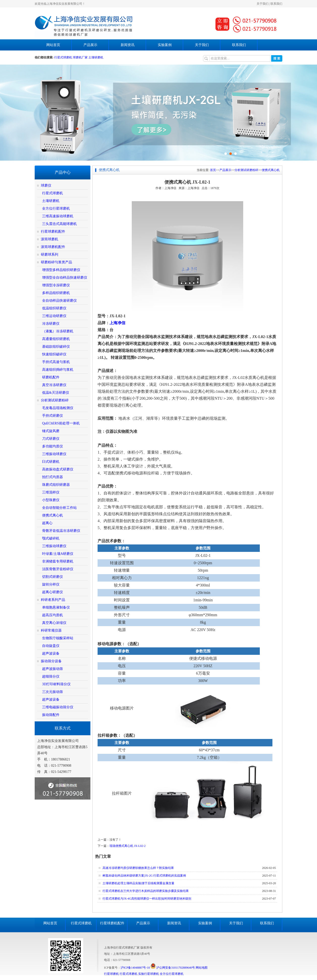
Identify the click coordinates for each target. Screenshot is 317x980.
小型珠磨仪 (51, 500)
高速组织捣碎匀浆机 (58, 370)
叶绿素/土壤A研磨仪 (58, 554)
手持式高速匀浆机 (56, 362)
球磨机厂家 (80, 57)
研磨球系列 (50, 255)
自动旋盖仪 (51, 646)
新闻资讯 (128, 45)
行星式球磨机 (64, 57)
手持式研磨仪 (53, 416)
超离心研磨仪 (53, 592)
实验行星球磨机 (149, 974)
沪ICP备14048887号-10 (135, 968)
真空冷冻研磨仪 (54, 385)
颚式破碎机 (51, 538)
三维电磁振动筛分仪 (58, 707)
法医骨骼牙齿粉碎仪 (58, 569)
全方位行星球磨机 (56, 208)
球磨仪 (46, 185)
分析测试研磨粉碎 (55, 400)
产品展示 (90, 45)
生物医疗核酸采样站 (58, 638)
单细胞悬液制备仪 (56, 607)
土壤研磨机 (96, 57)
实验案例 (165, 45)
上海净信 (117, 323)
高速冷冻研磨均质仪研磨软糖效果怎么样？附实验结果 (138, 868)
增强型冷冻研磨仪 (56, 285)
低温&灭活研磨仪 (56, 393)
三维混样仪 (51, 492)
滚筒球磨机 (50, 239)
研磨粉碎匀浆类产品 (56, 262)
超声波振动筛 (53, 669)
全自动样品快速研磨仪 (59, 301)
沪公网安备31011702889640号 (173, 968)
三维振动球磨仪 (54, 454)
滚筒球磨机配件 (53, 247)
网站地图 (202, 968)
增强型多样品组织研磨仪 (61, 270)
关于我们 (263, 4)
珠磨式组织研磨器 (56, 485)
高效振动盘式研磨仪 (58, 469)
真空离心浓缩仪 (54, 623)
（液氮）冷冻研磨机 (58, 331)
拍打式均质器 (53, 477)
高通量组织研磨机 (56, 339)
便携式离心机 (53, 515)
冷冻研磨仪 (51, 324)
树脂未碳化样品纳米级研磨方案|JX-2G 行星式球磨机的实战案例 (144, 876)
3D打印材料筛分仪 (56, 684)
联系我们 (276, 4)
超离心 (47, 523)
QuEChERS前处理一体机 (61, 423)
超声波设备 (51, 653)
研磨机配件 (51, 377)
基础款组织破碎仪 (56, 347)
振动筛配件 (51, 715)
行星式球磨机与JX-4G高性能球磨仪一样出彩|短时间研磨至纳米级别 (147, 899)
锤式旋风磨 (51, 431)
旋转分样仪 (51, 584)
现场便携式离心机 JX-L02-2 (128, 846)
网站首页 (53, 45)
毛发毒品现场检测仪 (58, 408)
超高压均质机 (53, 615)
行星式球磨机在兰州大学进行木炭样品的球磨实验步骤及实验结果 (146, 891)
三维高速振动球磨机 (58, 216)
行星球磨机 (111, 974)
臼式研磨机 (51, 462)
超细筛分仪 (51, 676)
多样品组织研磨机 (56, 293)
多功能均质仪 (53, 446)
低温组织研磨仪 (54, 308)
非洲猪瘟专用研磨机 (58, 561)
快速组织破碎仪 (54, 354)
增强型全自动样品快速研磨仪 (65, 278)
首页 (213, 170)
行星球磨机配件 (53, 232)
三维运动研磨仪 (54, 316)
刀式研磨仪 (51, 439)
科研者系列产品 (53, 600)
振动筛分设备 (51, 661)
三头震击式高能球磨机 (59, 224)
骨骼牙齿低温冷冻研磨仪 (61, 531)
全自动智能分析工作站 (59, 508)
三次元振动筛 (53, 692)
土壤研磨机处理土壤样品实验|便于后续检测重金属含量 (138, 883)
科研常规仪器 (51, 630)
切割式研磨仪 (53, 577)
